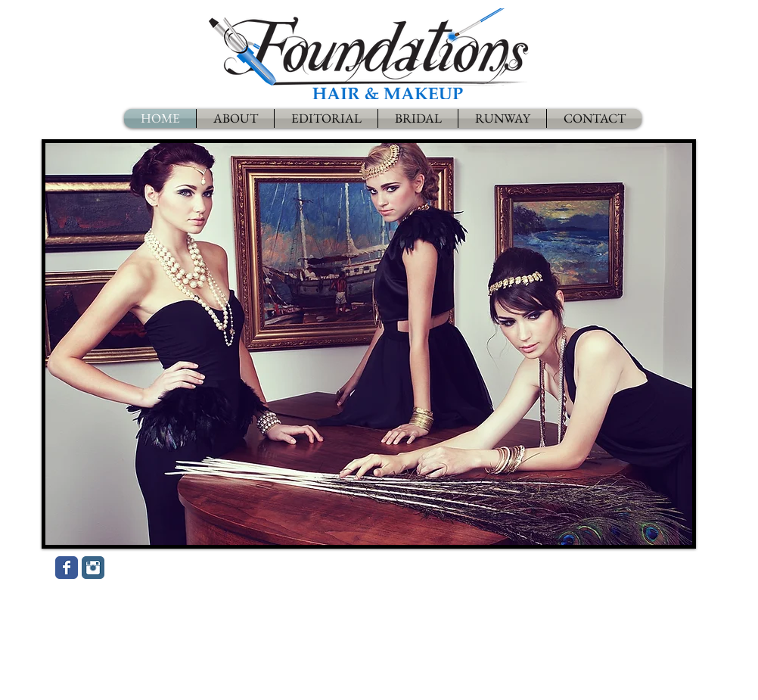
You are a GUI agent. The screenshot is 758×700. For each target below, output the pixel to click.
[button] (369, 344)
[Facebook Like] (203, 571)
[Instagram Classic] (93, 568)
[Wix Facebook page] (67, 568)
